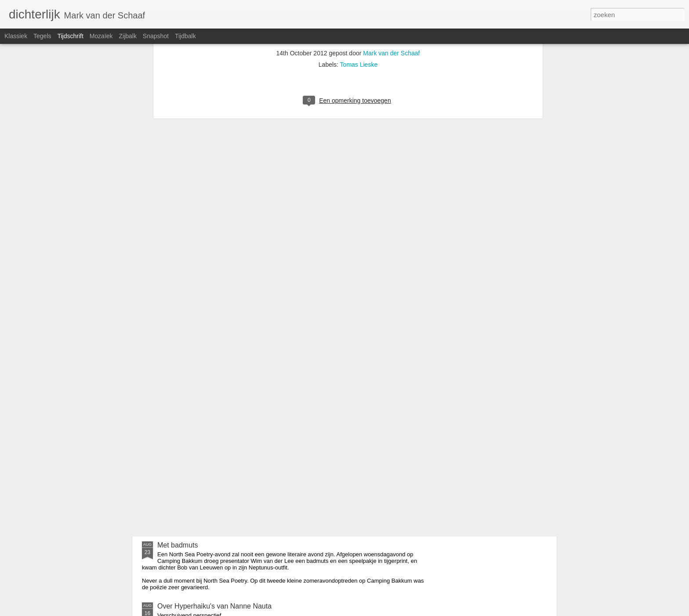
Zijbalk (127, 36)
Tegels (42, 36)
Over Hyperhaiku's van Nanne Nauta (214, 606)
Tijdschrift (70, 36)
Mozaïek (101, 36)
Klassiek (16, 36)
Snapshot (156, 36)
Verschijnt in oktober (288, 445)
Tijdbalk (185, 36)
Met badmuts (178, 545)
